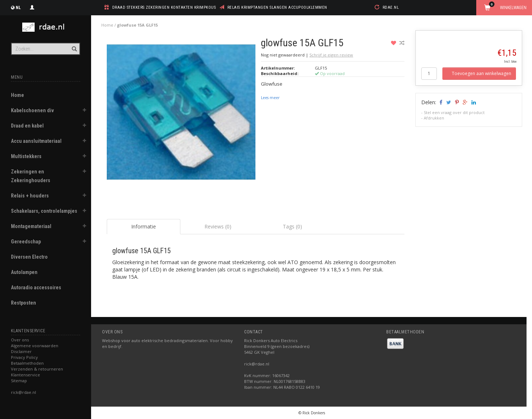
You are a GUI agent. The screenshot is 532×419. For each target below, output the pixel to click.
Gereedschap (26, 242)
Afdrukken (434, 118)
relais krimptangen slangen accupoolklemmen (277, 7)
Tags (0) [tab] (292, 226)
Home (17, 95)
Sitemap (19, 381)
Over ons (20, 340)
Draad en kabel (27, 126)
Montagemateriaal (31, 226)
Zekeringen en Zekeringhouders (31, 176)
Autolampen (24, 272)
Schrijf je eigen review (331, 55)
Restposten (24, 303)
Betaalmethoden (27, 363)
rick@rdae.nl (24, 392)
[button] (84, 111)
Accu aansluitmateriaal (36, 141)
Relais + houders (30, 196)
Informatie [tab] (144, 226)
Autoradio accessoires (36, 287)
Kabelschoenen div (32, 110)
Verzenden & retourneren (37, 369)
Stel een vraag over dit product (454, 112)
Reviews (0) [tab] (218, 226)
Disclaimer (21, 351)
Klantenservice (26, 375)
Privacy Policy (24, 357)
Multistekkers (26, 156)
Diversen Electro (29, 257)
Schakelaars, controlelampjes (44, 211)
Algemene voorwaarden (35, 346)
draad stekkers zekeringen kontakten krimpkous (164, 7)
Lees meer (270, 98)
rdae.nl (391, 7)
